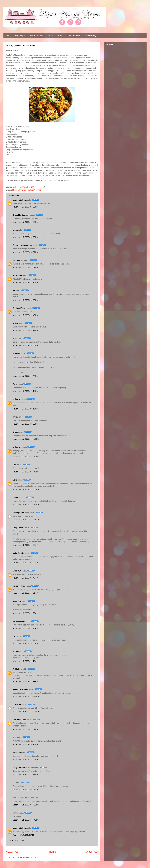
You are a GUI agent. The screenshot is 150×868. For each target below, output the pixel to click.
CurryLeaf (17, 705)
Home (8, 36)
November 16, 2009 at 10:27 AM (26, 696)
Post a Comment (17, 840)
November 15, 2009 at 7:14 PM (25, 391)
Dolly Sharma (19, 528)
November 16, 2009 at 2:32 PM (25, 729)
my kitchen (18, 275)
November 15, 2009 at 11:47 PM (26, 472)
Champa (16, 498)
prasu (15, 230)
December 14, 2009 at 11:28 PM (26, 805)
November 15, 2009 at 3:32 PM (25, 222)
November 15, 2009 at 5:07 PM (25, 267)
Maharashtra (17, 190)
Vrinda (16, 417)
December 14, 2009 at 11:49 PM (26, 820)
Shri (14, 737)
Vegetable (38, 190)
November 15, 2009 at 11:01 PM (26, 439)
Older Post (92, 852)
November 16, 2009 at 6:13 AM (25, 661)
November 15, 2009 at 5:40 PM (25, 315)
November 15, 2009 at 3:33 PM (25, 237)
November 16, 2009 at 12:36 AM (26, 520)
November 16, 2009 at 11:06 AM (26, 712)
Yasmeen (17, 753)
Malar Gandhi (19, 553)
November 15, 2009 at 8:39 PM (25, 424)
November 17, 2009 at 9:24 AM (25, 790)
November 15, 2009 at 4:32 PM (25, 252)
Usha (15, 480)
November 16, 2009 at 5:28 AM (25, 613)
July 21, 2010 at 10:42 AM (23, 835)
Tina (15, 636)
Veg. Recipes (20, 36)
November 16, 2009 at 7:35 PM (25, 775)
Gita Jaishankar (20, 720)
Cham (15, 432)
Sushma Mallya (19, 308)
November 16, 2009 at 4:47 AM (25, 578)
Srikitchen (17, 669)
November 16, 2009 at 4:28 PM (25, 744)
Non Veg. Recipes (37, 36)
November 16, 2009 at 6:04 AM (25, 644)
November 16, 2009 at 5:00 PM (25, 759)
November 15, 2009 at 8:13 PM (25, 409)
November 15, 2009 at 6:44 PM (25, 376)
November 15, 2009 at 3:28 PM (25, 207)
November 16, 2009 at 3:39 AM (25, 545)
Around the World (73, 36)
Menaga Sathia (19, 200)
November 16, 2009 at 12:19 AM (26, 505)
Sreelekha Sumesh (21, 215)
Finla (15, 384)
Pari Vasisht (18, 260)
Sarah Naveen (19, 621)
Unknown (17, 399)
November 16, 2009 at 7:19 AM (25, 681)
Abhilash (17, 354)
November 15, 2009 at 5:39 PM (25, 300)
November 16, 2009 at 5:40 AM (25, 628)
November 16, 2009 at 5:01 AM (25, 593)
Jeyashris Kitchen (21, 689)
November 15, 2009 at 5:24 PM (25, 282)
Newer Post (12, 852)
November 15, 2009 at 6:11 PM (25, 330)
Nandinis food (19, 586)
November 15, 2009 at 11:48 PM (26, 489)
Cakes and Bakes (55, 36)
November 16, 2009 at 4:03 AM (25, 563)
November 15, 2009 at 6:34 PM (25, 345)
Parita (15, 652)
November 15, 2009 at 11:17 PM (26, 457)
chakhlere (17, 601)
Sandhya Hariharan (21, 513)
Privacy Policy (91, 36)
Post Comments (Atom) (27, 857)
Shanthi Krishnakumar (23, 245)
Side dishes (28, 190)
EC (14, 783)
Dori (15, 465)
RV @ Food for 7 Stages (23, 768)
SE (14, 291)
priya (15, 338)
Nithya (16, 323)
